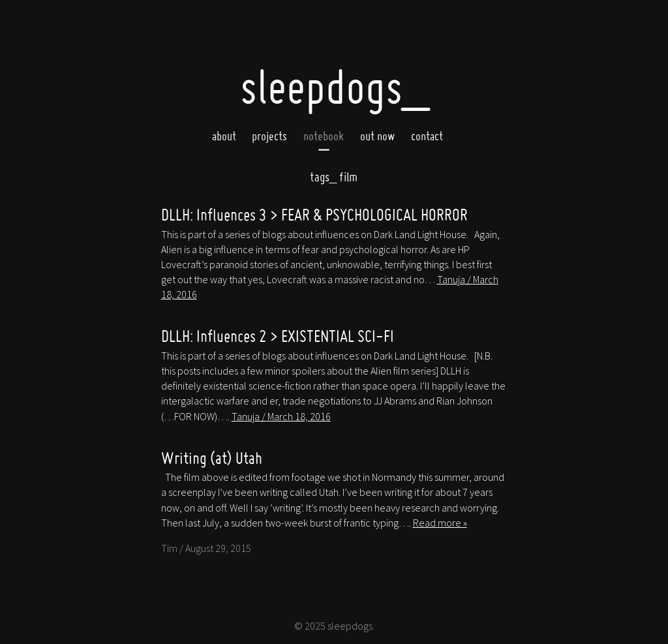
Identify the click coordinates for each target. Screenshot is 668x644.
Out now (377, 136)
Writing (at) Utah (212, 458)
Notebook (324, 136)
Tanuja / (281, 416)
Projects (269, 136)
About (224, 136)
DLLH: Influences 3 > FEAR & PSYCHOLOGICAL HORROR (314, 214)
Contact (427, 136)
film (334, 176)
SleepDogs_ (334, 86)
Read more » (440, 523)
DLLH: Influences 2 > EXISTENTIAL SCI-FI (278, 336)
